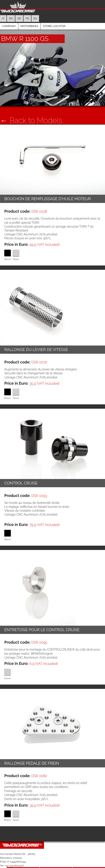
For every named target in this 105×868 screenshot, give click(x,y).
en (11, 10)
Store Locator (54, 18)
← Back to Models (31, 112)
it (3, 10)
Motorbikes (29, 18)
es (35, 10)
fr (27, 10)
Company (14, 861)
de (19, 10)
